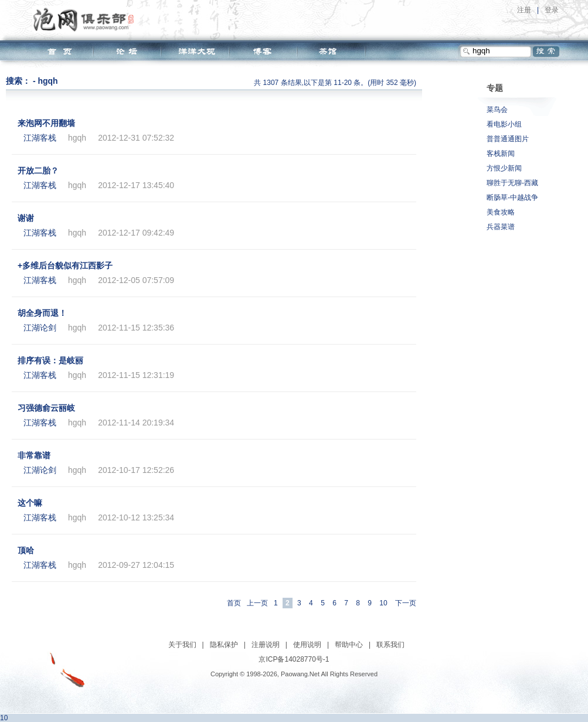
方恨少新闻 (504, 168)
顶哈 (26, 550)
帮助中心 (349, 645)
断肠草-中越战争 (512, 197)
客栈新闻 (501, 154)
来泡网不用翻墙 (46, 123)
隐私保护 (224, 645)
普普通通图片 (508, 139)
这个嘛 (30, 503)
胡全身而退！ (42, 313)
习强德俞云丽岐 (46, 408)
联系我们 (390, 645)
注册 (524, 10)
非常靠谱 (34, 455)
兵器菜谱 (501, 227)
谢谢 (26, 218)
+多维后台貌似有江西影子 (65, 265)
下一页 (406, 603)
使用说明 (307, 645)
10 (383, 603)
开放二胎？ (38, 171)
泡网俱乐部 (86, 19)
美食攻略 (501, 212)
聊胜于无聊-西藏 (512, 183)
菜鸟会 (497, 110)
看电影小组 (504, 124)
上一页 (257, 603)
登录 (552, 10)
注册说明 (266, 645)
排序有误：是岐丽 (50, 360)
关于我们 (182, 645)
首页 (234, 603)
